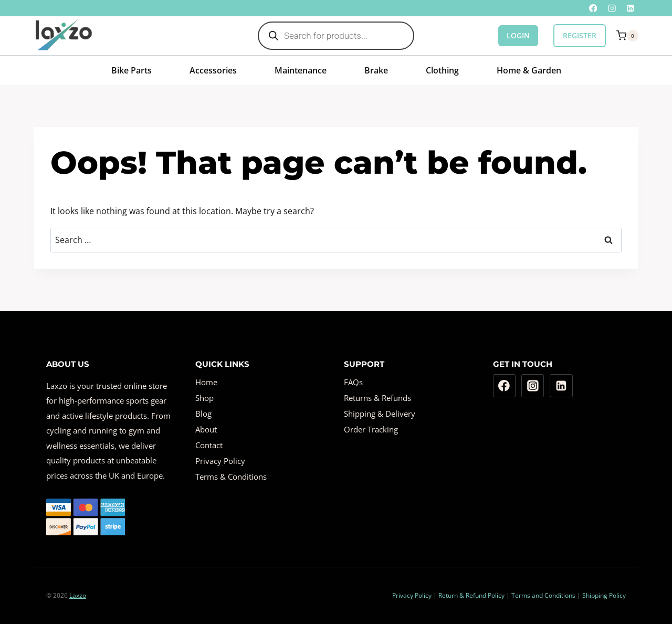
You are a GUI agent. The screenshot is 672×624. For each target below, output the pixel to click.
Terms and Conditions (543, 595)
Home (206, 382)
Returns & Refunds (377, 398)
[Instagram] (612, 8)
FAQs (353, 382)
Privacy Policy (220, 461)
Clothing (442, 70)
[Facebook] (594, 8)
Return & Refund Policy (471, 595)
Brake (376, 70)
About (206, 429)
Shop (204, 398)
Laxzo (78, 595)
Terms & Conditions (231, 477)
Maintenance (301, 70)
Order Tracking (371, 429)
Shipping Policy (604, 595)
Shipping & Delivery (380, 414)
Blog (203, 414)
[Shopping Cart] (627, 36)
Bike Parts (132, 70)
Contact (209, 445)
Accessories (213, 70)
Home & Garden (529, 70)
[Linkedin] (630, 8)
